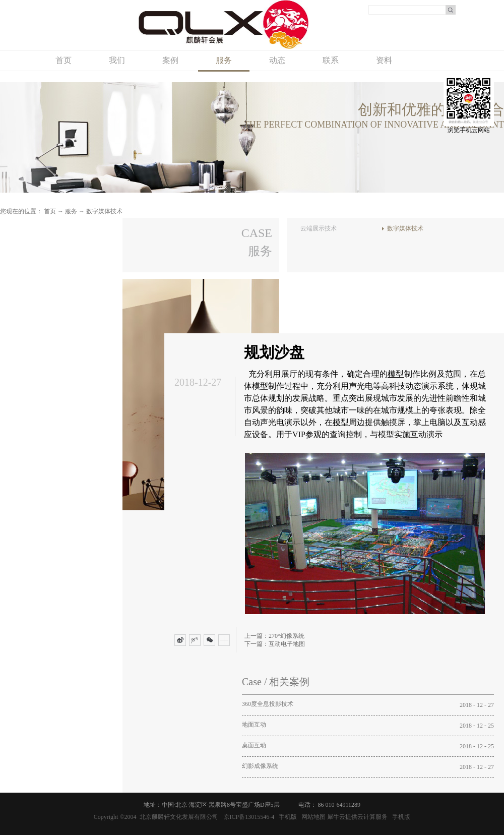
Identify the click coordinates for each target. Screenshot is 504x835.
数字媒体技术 (104, 211)
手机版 (286, 817)
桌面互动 (254, 745)
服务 (71, 211)
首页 (64, 60)
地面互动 (254, 725)
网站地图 (312, 817)
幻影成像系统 (260, 766)
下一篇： (275, 644)
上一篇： (274, 636)
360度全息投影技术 (268, 704)
